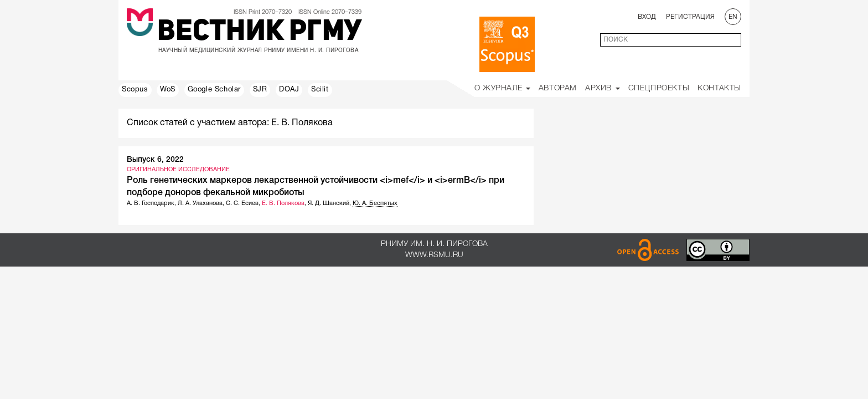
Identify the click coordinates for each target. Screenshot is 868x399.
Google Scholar (214, 90)
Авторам (558, 88)
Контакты (719, 88)
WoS (168, 90)
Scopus (135, 90)
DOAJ (289, 90)
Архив (603, 88)
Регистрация (690, 17)
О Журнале (502, 88)
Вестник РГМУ (259, 33)
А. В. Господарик (151, 203)
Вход (647, 17)
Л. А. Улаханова (200, 203)
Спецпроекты (659, 88)
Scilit (320, 90)
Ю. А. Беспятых (375, 203)
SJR (260, 90)
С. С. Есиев (242, 203)
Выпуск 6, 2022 (155, 160)
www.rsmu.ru (434, 255)
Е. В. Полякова (283, 203)
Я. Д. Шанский (329, 203)
